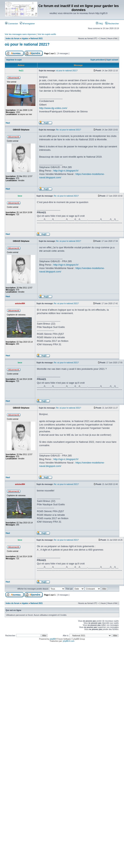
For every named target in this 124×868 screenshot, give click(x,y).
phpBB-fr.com (69, 641)
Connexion (12, 24)
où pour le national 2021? (27, 44)
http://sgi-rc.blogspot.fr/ (66, 171)
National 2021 (37, 38)
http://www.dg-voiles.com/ (53, 108)
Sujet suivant (112, 60)
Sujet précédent (98, 60)
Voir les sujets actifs (47, 34)
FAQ (99, 24)
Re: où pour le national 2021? (69, 130)
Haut (8, 123)
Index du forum (13, 38)
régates (25, 38)
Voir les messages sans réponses (20, 34)
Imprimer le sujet (14, 60)
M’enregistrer (27, 24)
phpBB (52, 639)
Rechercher (112, 24)
